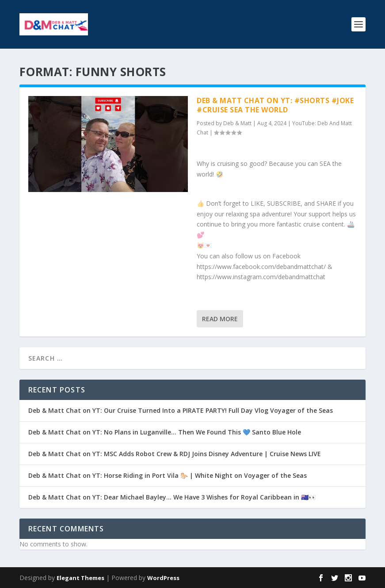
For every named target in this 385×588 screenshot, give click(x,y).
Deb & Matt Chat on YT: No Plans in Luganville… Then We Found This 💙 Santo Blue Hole (165, 432)
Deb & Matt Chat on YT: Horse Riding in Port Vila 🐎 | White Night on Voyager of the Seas (168, 475)
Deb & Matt (237, 123)
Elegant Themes (80, 578)
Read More (220, 319)
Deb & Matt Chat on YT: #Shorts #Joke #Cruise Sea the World (275, 105)
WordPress (163, 578)
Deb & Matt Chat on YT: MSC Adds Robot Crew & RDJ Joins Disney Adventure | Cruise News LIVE (175, 454)
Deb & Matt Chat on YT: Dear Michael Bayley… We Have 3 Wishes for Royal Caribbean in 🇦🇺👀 (172, 497)
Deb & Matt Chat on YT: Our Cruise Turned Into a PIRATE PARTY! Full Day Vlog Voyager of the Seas (181, 410)
